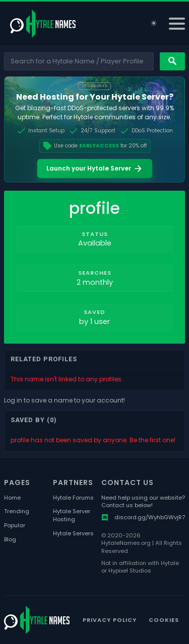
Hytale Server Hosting (72, 515)
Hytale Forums (73, 498)
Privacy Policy (110, 620)
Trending (17, 511)
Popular (15, 526)
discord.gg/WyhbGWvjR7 (143, 517)
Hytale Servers (73, 534)
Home (12, 498)
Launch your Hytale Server (95, 169)
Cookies (164, 620)
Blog (10, 540)
